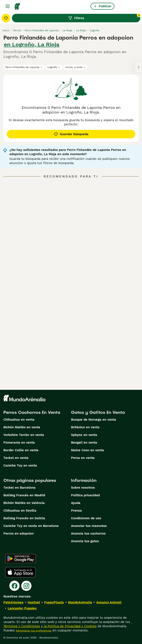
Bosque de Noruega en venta (94, 420)
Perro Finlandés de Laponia (24, 67)
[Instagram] (26, 586)
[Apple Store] (20, 572)
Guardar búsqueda (71, 134)
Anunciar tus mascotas (89, 526)
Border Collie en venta (21, 450)
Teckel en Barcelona (19, 488)
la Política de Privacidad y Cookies (70, 626)
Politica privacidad (85, 495)
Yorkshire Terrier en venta (24, 435)
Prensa (76, 511)
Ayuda (76, 503)
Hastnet (34, 602)
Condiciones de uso (86, 518)
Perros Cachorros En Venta (32, 412)
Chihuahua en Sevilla (20, 511)
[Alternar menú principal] (8, 6)
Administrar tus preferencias (34, 631)
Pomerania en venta (19, 443)
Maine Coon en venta (87, 450)
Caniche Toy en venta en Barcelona (31, 526)
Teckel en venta (16, 458)
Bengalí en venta (84, 443)
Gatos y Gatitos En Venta (98, 412)
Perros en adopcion (18, 533)
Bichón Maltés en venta (22, 427)
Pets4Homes (13, 602)
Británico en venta (85, 427)
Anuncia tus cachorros (88, 533)
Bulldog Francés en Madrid (24, 495)
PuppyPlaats (54, 602)
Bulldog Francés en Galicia (24, 518)
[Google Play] (21, 559)
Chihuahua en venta (19, 420)
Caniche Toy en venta (20, 465)
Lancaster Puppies (22, 608)
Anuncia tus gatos (85, 541)
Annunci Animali (109, 602)
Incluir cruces (75, 67)
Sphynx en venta (84, 435)
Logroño (54, 67)
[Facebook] (14, 586)
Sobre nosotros (83, 488)
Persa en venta (83, 458)
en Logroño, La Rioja (32, 44)
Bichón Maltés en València (24, 503)
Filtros (104, 17)
